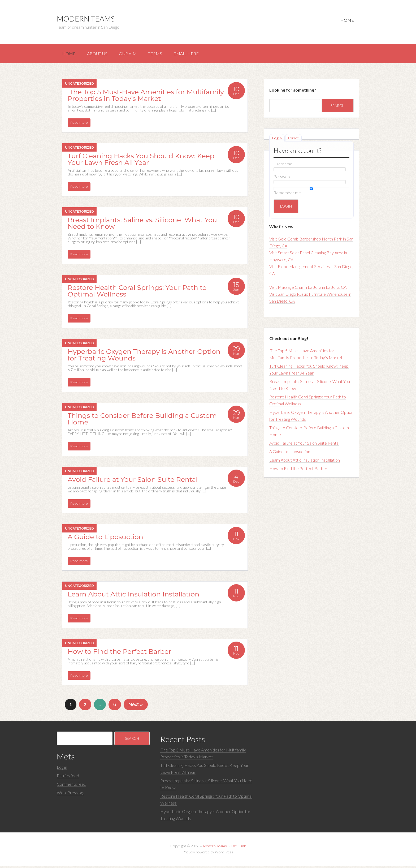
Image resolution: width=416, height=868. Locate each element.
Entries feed (68, 778)
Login (277, 140)
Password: (283, 179)
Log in (62, 769)
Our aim (133, 55)
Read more (79, 125)
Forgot (293, 140)
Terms (162, 55)
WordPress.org (71, 795)
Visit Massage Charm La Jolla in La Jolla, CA (308, 289)
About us (100, 55)
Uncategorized (79, 86)
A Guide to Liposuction (290, 454)
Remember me (287, 195)
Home (346, 21)
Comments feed (71, 786)
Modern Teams (86, 19)
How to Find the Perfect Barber (298, 470)
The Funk (238, 848)
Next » (136, 706)
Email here (196, 55)
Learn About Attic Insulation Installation (305, 462)
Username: (283, 166)
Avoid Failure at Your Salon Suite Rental (304, 445)
